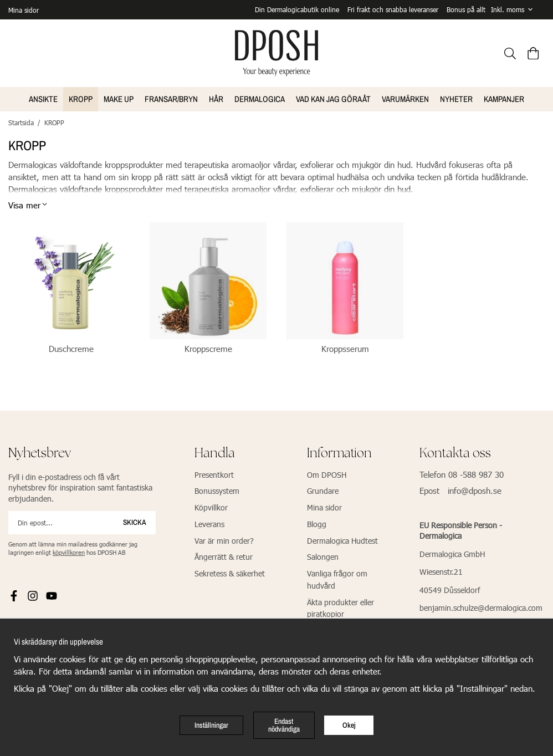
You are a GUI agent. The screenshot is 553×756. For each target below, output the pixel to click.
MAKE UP (119, 98)
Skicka (135, 521)
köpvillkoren (69, 551)
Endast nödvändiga (284, 725)
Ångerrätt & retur (224, 556)
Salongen (323, 556)
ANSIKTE (43, 98)
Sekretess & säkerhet (230, 572)
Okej (349, 725)
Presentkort (214, 474)
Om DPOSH (327, 474)
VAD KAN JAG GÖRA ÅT (333, 98)
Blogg (317, 523)
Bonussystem (217, 490)
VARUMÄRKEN (405, 98)
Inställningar (211, 725)
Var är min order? (224, 540)
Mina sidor (24, 9)
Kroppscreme (208, 348)
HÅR (216, 98)
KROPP (81, 98)
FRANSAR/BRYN (171, 98)
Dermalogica (260, 98)
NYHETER (456, 98)
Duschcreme (71, 348)
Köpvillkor (211, 506)
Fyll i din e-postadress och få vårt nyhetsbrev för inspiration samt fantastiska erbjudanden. (80, 487)
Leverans (209, 523)
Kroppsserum (345, 348)
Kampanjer (504, 98)
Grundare (323, 490)
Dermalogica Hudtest (342, 540)
